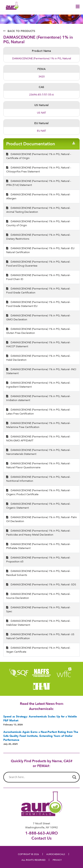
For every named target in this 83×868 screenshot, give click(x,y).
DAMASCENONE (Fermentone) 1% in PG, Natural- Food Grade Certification (38, 290)
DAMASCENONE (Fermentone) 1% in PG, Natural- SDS (41, 584)
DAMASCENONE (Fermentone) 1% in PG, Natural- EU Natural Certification (40, 250)
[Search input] (40, 777)
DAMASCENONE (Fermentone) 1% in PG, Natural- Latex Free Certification (38, 412)
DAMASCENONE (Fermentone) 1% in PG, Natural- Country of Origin (38, 223)
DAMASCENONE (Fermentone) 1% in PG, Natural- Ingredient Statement (38, 385)
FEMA (41, 69)
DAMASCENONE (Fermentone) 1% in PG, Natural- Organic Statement (38, 506)
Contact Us (41, 838)
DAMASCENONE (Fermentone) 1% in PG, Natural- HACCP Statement (38, 344)
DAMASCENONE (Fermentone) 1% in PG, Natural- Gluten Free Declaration (38, 331)
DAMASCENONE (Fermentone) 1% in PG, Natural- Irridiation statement (38, 398)
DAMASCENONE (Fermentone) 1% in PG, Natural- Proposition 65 (38, 559)
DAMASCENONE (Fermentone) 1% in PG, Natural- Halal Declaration (38, 358)
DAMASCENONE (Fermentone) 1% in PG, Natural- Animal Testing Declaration (38, 210)
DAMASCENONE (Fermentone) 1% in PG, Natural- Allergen (38, 196)
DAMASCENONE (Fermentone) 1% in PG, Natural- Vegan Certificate (38, 650)
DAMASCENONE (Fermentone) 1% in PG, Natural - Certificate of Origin (39, 156)
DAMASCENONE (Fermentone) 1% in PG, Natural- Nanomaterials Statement (38, 452)
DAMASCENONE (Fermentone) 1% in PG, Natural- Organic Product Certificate (38, 492)
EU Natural (41, 123)
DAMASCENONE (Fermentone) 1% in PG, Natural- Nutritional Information (38, 479)
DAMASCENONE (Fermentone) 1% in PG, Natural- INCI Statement (41, 371)
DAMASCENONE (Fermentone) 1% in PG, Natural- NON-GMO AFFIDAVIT (38, 438)
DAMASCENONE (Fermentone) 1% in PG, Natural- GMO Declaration (38, 317)
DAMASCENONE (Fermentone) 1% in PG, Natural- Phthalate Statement (38, 546)
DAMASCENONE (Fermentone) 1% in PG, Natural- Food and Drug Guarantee (38, 264)
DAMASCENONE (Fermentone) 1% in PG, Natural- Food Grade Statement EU (38, 304)
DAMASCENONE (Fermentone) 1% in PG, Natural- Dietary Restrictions (38, 237)
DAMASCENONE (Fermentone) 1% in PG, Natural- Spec (38, 609)
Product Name (41, 51)
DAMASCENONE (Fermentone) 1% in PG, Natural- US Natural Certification (40, 636)
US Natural (41, 105)
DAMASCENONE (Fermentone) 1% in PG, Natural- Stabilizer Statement (38, 623)
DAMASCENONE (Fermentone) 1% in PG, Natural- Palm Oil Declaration (41, 519)
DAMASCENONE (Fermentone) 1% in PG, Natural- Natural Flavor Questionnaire (38, 465)
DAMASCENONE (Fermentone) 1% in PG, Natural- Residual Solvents (38, 573)
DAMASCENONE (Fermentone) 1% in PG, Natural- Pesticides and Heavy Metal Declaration (38, 533)
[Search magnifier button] (74, 777)
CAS (41, 87)
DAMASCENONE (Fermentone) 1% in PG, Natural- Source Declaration (38, 596)
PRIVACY (57, 860)
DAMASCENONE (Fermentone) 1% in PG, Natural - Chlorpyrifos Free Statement (39, 169)
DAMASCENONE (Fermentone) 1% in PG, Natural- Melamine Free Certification (38, 425)
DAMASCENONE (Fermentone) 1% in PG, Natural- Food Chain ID (38, 277)
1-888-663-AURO (41, 833)
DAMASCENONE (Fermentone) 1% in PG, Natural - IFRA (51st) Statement (39, 183)
